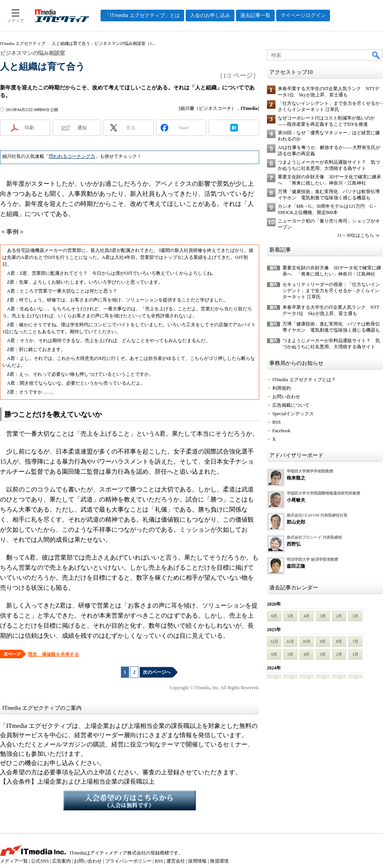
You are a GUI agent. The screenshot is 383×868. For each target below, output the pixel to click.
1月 (355, 616)
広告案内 (62, 861)
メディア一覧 (14, 861)
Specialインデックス (293, 414)
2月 (339, 616)
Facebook (281, 431)
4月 (307, 616)
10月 (307, 641)
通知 (82, 128)
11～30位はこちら (356, 235)
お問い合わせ (286, 397)
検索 (376, 55)
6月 (274, 616)
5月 (290, 616)
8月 (339, 641)
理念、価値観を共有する (53, 654)
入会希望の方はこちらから (130, 800)
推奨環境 (219, 861)
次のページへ (157, 672)
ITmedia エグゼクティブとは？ (304, 380)
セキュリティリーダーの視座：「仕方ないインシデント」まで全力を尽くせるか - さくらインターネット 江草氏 (331, 291)
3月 (323, 616)
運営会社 (176, 861)
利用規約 (282, 388)
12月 (274, 641)
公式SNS (40, 861)
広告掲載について (291, 405)
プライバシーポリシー (128, 861)
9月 (323, 641)
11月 (291, 641)
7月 (355, 641)
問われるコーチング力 (72, 156)
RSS (276, 422)
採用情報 (197, 861)
